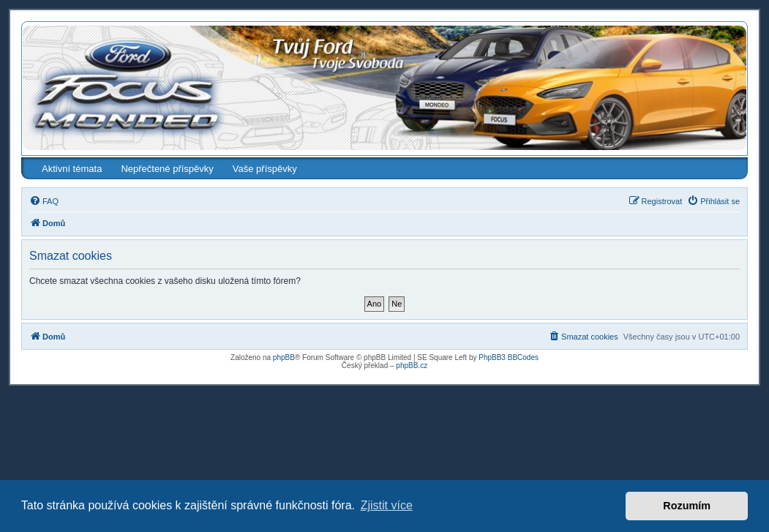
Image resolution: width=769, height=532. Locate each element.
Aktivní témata (72, 169)
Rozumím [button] (687, 506)
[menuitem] (44, 201)
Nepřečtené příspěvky (167, 169)
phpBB (284, 357)
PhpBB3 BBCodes (509, 357)
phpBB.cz (412, 366)
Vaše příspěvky (265, 169)
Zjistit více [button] (387, 505)
